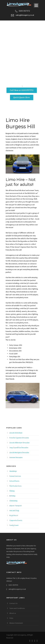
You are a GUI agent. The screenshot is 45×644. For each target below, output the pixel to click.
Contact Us (13, 604)
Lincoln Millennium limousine (19, 443)
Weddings (13, 471)
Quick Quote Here (22, 97)
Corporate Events (16, 521)
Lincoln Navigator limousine (19, 453)
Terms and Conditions (17, 608)
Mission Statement (16, 623)
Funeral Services (15, 476)
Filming (12, 491)
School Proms (14, 481)
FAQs (11, 618)
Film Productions (15, 486)
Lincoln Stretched (16, 433)
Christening (13, 501)
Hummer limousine (16, 458)
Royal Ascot (14, 516)
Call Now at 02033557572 (22, 90)
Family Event (14, 525)
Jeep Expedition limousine (19, 448)
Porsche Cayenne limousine (19, 438)
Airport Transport (16, 506)
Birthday (12, 496)
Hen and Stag (14, 511)
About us (13, 613)
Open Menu (36, 5)
